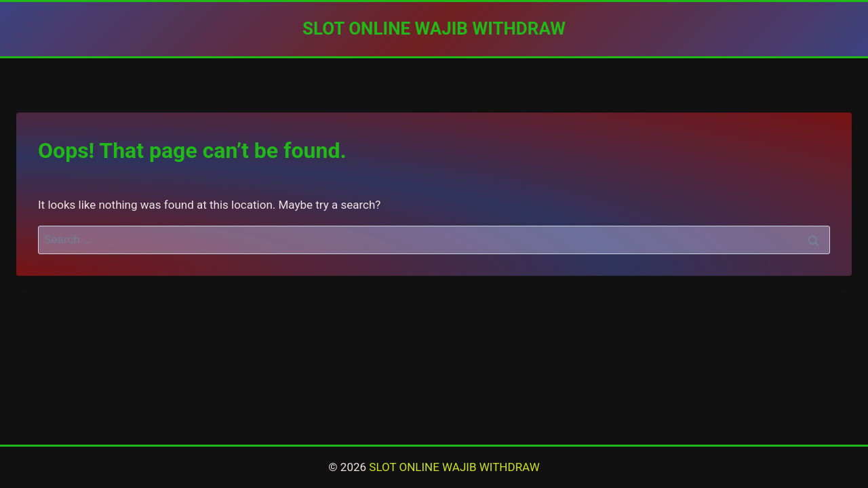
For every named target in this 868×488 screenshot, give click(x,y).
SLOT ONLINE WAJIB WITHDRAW (454, 467)
